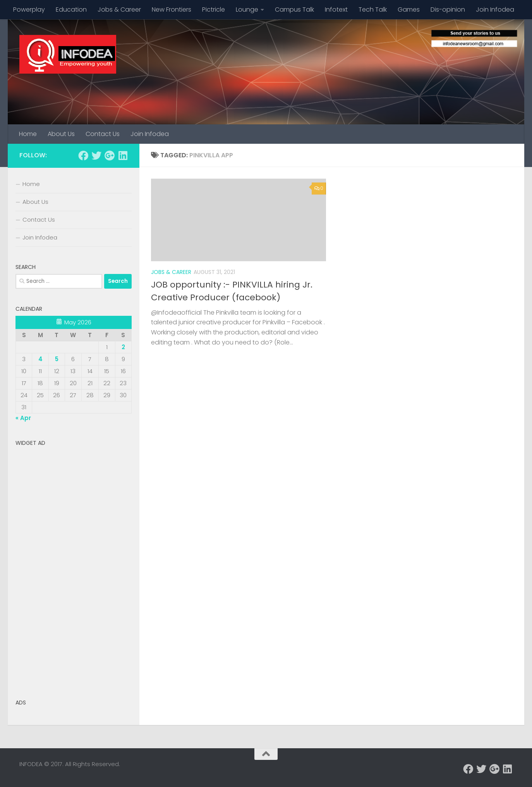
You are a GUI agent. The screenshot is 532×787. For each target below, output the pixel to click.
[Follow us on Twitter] (96, 155)
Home (28, 134)
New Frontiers (172, 9)
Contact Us (103, 134)
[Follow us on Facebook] (83, 155)
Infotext (336, 9)
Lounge (247, 9)
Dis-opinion (448, 9)
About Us (61, 134)
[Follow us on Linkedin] (123, 155)
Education (71, 9)
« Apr (23, 418)
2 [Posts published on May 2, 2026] (123, 347)
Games (409, 9)
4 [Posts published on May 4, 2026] (40, 359)
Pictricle (214, 9)
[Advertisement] (74, 566)
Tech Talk (373, 9)
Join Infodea (495, 9)
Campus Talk (294, 9)
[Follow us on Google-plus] (110, 155)
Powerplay (29, 9)
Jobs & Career (119, 9)
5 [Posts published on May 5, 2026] (57, 359)
